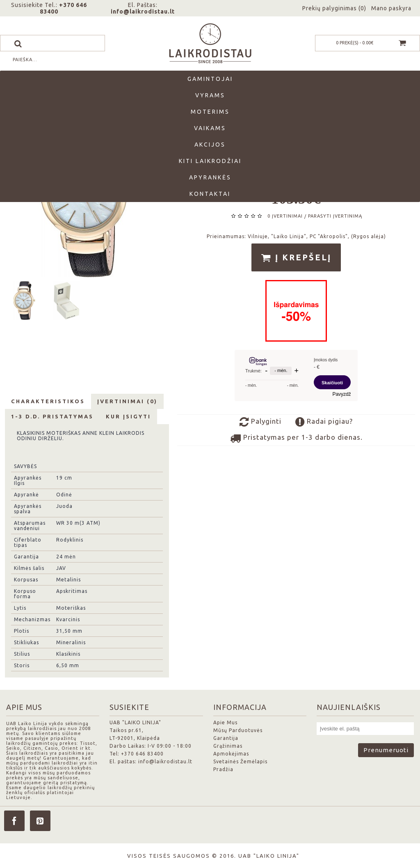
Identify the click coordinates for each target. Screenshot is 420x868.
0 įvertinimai (285, 216)
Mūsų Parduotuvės (238, 730)
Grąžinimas (228, 746)
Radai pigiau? (324, 422)
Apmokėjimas (231, 754)
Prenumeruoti (386, 750)
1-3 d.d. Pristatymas (52, 416)
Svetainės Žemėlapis (240, 761)
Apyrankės (210, 177)
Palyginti (260, 422)
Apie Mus (225, 722)
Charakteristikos (48, 401)
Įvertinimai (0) (127, 401)
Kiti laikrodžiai (210, 161)
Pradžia (223, 769)
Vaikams (210, 128)
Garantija (226, 738)
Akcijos (210, 145)
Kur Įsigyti (128, 416)
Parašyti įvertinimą (335, 216)
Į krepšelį (296, 258)
